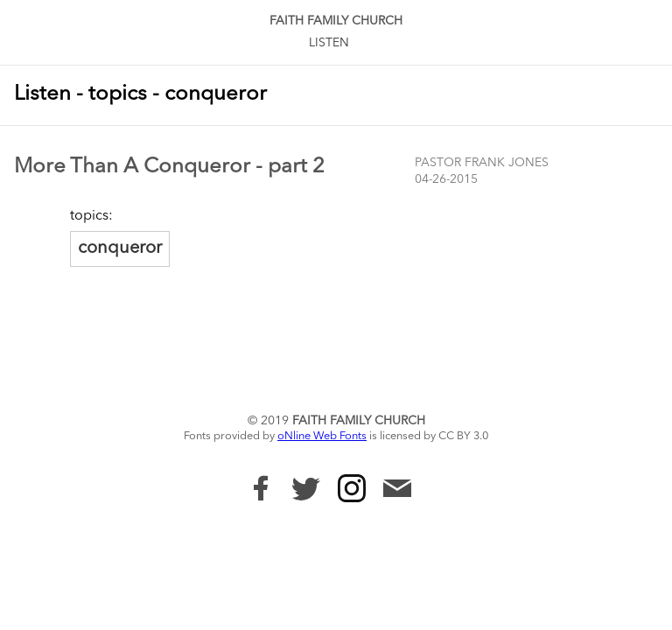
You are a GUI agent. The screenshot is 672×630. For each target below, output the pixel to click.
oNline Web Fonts (322, 436)
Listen (329, 43)
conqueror (120, 248)
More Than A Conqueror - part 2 (169, 167)
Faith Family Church (336, 21)
